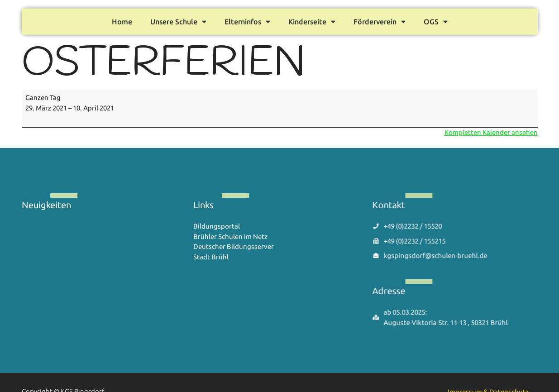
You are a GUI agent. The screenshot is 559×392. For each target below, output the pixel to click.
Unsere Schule (178, 20)
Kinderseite (312, 20)
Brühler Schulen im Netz (230, 237)
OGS (436, 20)
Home (122, 20)
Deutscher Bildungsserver (234, 246)
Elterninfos (247, 20)
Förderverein (380, 20)
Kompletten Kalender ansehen (491, 132)
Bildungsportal (217, 226)
